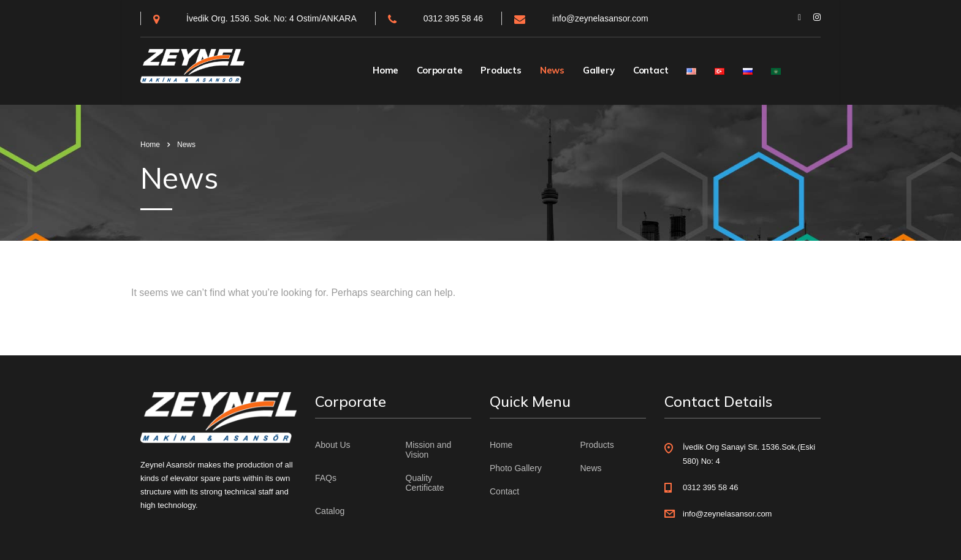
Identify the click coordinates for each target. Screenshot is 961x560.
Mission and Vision (429, 450)
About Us (333, 445)
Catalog (330, 511)
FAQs (326, 478)
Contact (651, 70)
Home (386, 70)
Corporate (439, 70)
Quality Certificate (425, 483)
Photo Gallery (516, 468)
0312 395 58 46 (453, 18)
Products (501, 70)
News (552, 70)
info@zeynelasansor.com (600, 18)
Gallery (599, 70)
